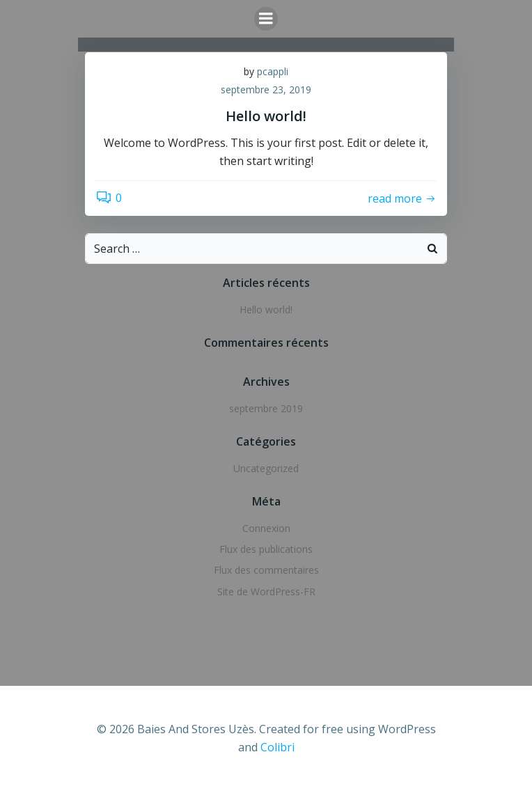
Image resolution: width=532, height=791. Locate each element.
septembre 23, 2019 (266, 89)
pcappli (273, 71)
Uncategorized (266, 468)
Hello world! (266, 310)
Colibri (277, 747)
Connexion (266, 528)
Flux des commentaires (266, 570)
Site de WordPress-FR (266, 592)
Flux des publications (266, 549)
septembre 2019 (266, 408)
